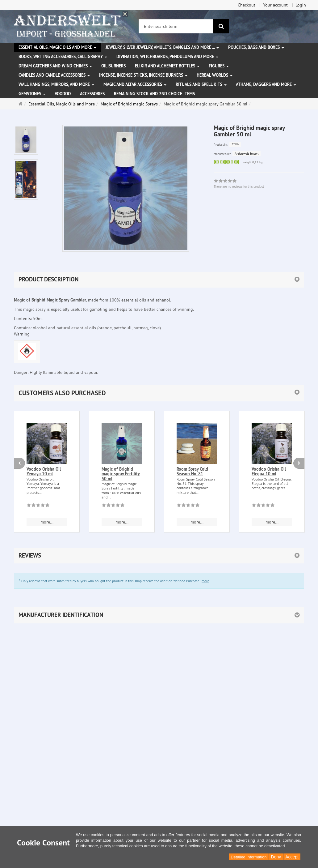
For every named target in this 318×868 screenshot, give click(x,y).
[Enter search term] (176, 26)
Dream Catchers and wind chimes (55, 66)
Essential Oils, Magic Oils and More (57, 47)
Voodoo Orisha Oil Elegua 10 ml (269, 471)
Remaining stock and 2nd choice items (154, 94)
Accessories (92, 94)
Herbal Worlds (215, 75)
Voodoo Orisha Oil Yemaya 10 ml (44, 471)
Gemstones (32, 94)
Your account (275, 5)
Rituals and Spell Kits (201, 84)
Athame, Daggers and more (266, 84)
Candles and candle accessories (54, 75)
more (205, 581)
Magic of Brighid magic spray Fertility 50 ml (121, 474)
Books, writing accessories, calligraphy (63, 57)
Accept (292, 857)
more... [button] (47, 522)
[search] (221, 26)
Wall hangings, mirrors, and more (56, 84)
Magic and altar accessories (135, 84)
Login (301, 5)
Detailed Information (249, 857)
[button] (159, 393)
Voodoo (63, 94)
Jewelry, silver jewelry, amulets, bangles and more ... (162, 47)
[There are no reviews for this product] (38, 506)
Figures (219, 66)
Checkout (247, 5)
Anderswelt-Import (247, 154)
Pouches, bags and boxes (256, 47)
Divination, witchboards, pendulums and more (167, 57)
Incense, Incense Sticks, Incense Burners (143, 75)
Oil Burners (113, 66)
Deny (276, 857)
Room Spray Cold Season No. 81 (192, 471)
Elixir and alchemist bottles (167, 66)
